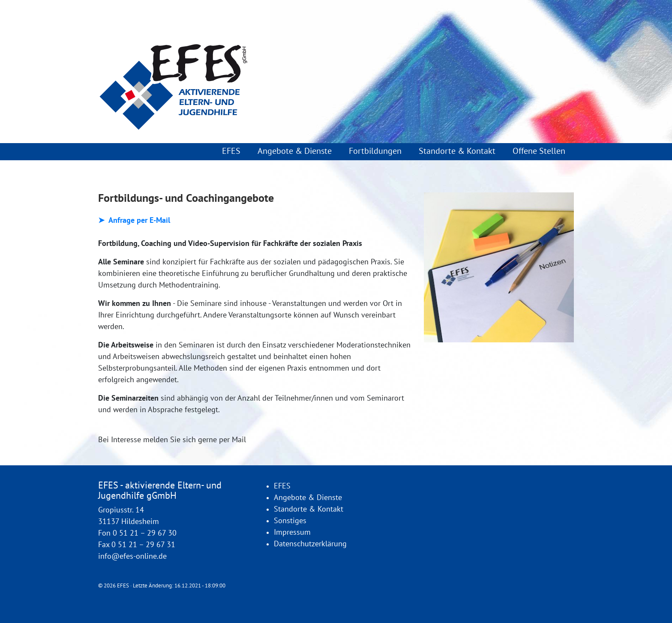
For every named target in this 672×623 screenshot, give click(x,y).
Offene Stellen (539, 151)
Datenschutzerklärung (310, 544)
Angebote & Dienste (295, 151)
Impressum (292, 532)
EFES (231, 151)
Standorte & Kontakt (457, 151)
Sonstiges (290, 521)
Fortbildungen (375, 151)
